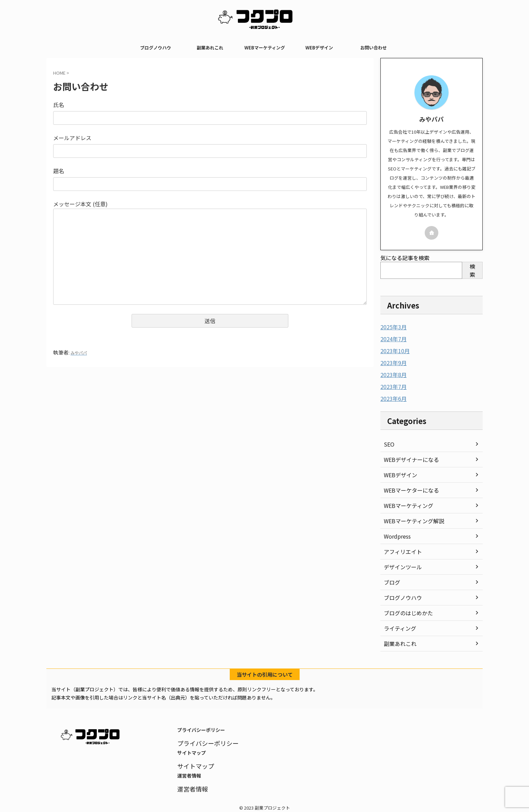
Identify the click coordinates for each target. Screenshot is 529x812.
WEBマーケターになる (408, 488)
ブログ (391, 580)
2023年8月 (392, 373)
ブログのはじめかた (405, 611)
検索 (472, 270)
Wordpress (396, 534)
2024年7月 (392, 339)
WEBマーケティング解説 (410, 518)
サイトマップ (193, 762)
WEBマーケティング (265, 48)
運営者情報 (190, 784)
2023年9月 (392, 362)
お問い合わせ (374, 48)
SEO (388, 442)
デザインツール (400, 565)
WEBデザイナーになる (408, 457)
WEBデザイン (319, 48)
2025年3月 (392, 327)
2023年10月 (393, 350)
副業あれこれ (210, 48)
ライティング (398, 626)
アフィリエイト (400, 549)
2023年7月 (392, 385)
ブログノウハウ (156, 48)
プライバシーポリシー (203, 740)
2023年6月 (392, 396)
